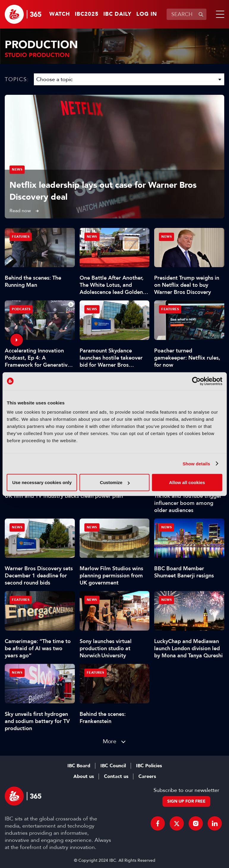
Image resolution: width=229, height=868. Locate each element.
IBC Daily (117, 14)
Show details (196, 463)
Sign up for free (186, 801)
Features (21, 237)
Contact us (116, 776)
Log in (147, 14)
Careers (147, 776)
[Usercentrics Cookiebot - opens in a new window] (196, 381)
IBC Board (79, 766)
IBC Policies (149, 766)
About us (84, 776)
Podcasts (21, 309)
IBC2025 (87, 14)
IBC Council (113, 766)
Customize (115, 482)
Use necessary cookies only (42, 482)
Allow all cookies (187, 482)
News (17, 170)
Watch (60, 14)
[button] (219, 14)
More (110, 741)
